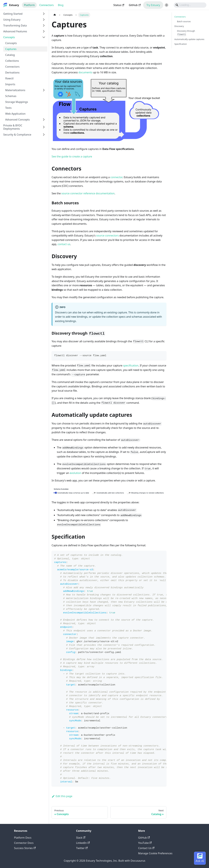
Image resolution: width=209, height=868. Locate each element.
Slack (81, 838)
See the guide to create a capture (72, 156)
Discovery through (186, 33)
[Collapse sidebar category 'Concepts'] (44, 37)
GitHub (135, 5)
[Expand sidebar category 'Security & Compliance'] (44, 135)
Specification (181, 44)
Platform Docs (23, 838)
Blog (61, 5)
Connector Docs (24, 843)
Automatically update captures (189, 39)
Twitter (82, 848)
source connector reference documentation (88, 193)
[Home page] (55, 15)
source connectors (107, 235)
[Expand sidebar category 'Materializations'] (44, 90)
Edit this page (62, 796)
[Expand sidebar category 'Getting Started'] (44, 14)
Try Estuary (153, 5)
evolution (75, 473)
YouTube (145, 843)
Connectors (47, 5)
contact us (64, 244)
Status (119, 5)
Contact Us (146, 848)
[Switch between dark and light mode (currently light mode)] (167, 5)
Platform (29, 5)
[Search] (190, 5)
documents (85, 72)
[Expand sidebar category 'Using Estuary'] (44, 20)
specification (131, 365)
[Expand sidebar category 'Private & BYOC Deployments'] (44, 127)
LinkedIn (83, 843)
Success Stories (25, 848)
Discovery (179, 26)
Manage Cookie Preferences (155, 853)
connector (116, 177)
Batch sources (184, 21)
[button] (24, 25)
